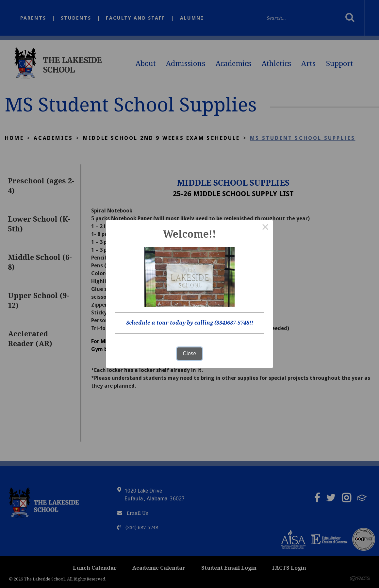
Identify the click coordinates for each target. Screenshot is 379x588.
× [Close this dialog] (265, 228)
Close (190, 353)
